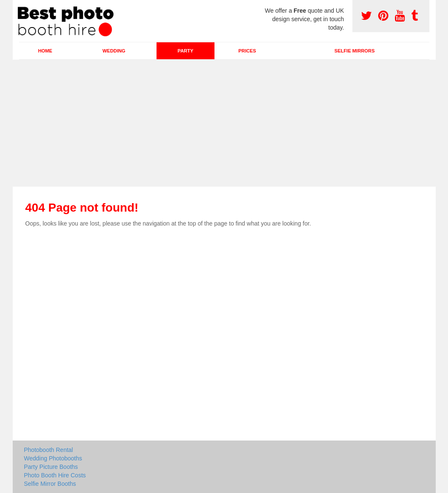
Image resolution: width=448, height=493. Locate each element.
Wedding (114, 51)
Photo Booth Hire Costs (55, 475)
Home (45, 51)
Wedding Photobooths (53, 458)
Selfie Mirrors (355, 51)
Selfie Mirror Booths (50, 484)
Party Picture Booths (51, 467)
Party (186, 51)
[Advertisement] (224, 123)
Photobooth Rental (49, 450)
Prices (247, 51)
